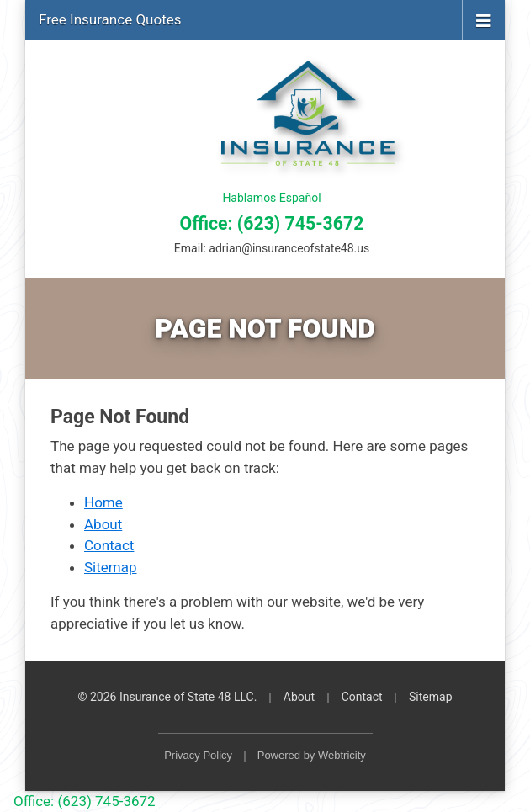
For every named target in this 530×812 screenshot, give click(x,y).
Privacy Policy (198, 755)
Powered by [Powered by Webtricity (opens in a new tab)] (312, 755)
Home (103, 502)
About (103, 524)
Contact (109, 545)
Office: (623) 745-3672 (272, 223)
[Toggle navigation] (484, 19)
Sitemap (111, 567)
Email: (272, 248)
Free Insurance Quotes (110, 19)
